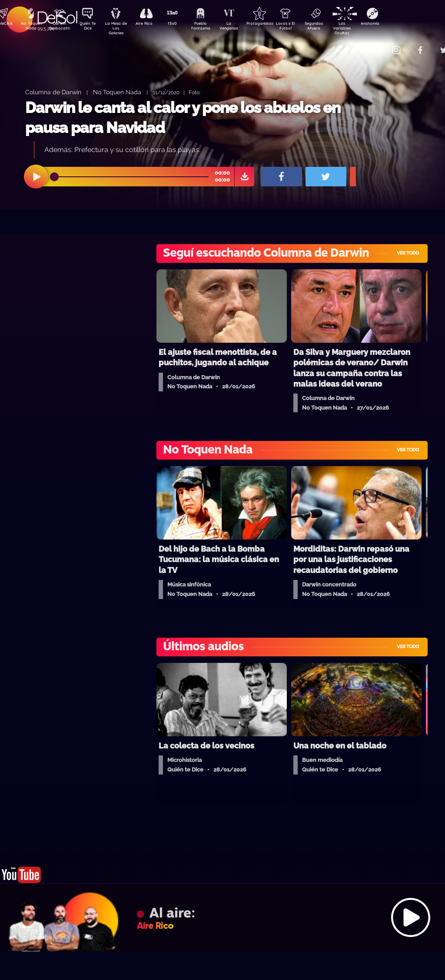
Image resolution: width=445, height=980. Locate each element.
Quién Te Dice (91, 27)
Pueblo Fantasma (213, 27)
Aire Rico (152, 24)
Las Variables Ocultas (365, 28)
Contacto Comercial (378, 45)
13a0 (182, 24)
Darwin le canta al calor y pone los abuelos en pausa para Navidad (183, 118)
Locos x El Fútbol (304, 27)
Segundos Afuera (334, 27)
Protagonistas (273, 24)
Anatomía (395, 24)
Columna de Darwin (53, 92)
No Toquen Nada (30, 27)
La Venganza (243, 27)
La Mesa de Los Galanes (121, 28)
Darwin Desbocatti (61, 27)
